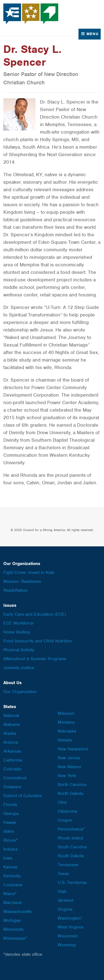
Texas (63, 874)
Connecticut (15, 778)
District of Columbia (22, 796)
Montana (66, 722)
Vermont (65, 900)
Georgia (11, 814)
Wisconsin (68, 936)
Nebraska (67, 731)
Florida (10, 805)
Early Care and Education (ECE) (35, 614)
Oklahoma (67, 811)
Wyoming (67, 945)
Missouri (66, 713)
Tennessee (68, 865)
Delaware (12, 787)
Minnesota (13, 929)
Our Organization (20, 692)
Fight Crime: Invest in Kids (29, 573)
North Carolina (72, 785)
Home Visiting (17, 632)
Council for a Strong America (31, 14)
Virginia (65, 909)
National (11, 716)
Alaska (10, 733)
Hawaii (10, 822)
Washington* (70, 918)
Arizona (11, 742)
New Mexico (69, 767)
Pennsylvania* (71, 829)
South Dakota (71, 856)
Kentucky (12, 876)
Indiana (10, 849)
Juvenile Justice (19, 668)
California (13, 760)
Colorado (12, 769)
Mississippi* (15, 938)
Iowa (8, 858)
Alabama (12, 724)
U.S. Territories (72, 883)
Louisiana (13, 885)
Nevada (65, 740)
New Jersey (69, 758)
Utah (62, 891)
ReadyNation (16, 590)
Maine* (10, 894)
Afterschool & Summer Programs (35, 659)
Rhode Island (70, 838)
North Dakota (70, 794)
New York (67, 776)
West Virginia (70, 927)
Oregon (65, 820)
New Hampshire (73, 749)
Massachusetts (18, 912)
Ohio (62, 802)
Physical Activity (19, 650)
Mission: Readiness (22, 581)
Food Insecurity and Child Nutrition (38, 641)
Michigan (12, 920)
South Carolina (72, 847)
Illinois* (11, 840)
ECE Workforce (18, 623)
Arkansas (12, 751)
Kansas (10, 867)
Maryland (12, 903)
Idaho (9, 831)
